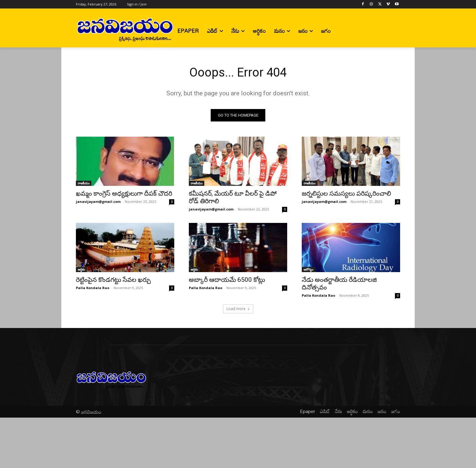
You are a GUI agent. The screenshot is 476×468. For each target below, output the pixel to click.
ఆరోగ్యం (308, 269)
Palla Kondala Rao (93, 288)
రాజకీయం (84, 183)
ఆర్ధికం (81, 269)
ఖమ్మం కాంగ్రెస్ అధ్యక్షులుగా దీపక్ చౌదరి (124, 193)
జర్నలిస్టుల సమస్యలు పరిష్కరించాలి (346, 193)
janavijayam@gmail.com (98, 202)
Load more (238, 309)
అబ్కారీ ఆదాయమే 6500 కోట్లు (227, 280)
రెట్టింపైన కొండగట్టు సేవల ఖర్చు (113, 280)
